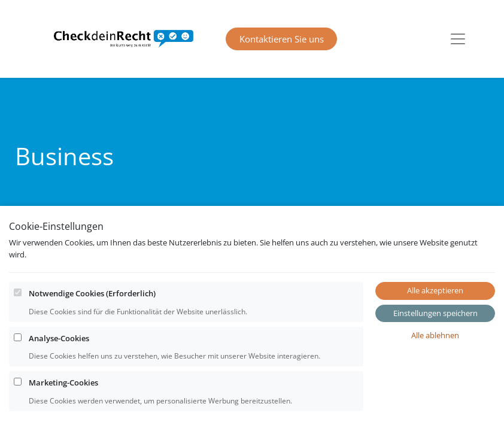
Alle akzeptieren (435, 306)
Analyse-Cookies (59, 354)
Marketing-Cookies (63, 398)
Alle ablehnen (435, 351)
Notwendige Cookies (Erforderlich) (92, 309)
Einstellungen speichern (435, 329)
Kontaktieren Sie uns (282, 39)
